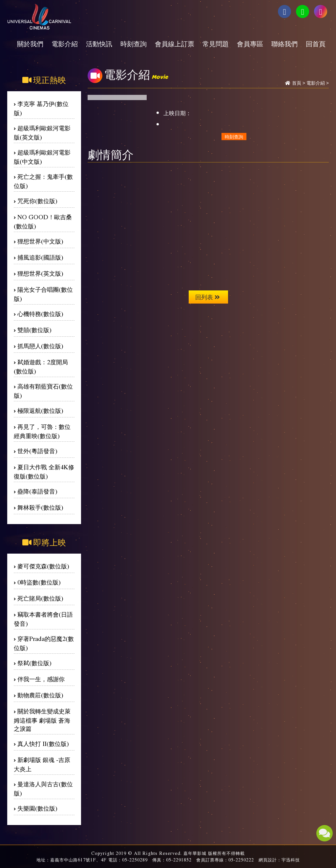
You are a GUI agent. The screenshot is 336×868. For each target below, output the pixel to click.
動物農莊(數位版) (40, 695)
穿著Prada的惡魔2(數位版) (44, 643)
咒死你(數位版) (37, 201)
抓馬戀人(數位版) (40, 346)
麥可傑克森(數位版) (43, 566)
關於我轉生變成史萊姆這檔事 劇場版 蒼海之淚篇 (42, 720)
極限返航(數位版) (40, 410)
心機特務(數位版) (40, 314)
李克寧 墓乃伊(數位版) (41, 108)
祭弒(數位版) (34, 663)
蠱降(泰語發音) (37, 491)
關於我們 (30, 44)
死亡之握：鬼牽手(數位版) (43, 181)
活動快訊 (99, 44)
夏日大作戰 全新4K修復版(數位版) (44, 471)
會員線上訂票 (175, 44)
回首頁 (316, 44)
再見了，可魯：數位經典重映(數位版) (42, 431)
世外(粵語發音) (37, 451)
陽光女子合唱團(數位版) (43, 294)
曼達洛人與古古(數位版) (43, 788)
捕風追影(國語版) (40, 257)
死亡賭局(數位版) (40, 598)
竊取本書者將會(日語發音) (43, 619)
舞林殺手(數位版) (40, 507)
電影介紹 (65, 44)
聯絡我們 (284, 44)
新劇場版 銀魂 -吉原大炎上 (42, 764)
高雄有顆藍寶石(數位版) (43, 391)
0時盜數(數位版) (39, 582)
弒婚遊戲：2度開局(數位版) (41, 366)
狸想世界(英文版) (40, 273)
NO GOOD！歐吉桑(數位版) (43, 221)
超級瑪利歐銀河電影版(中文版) (42, 157)
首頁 (297, 83)
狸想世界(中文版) (40, 241)
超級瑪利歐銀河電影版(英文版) (42, 132)
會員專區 (250, 44)
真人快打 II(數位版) (43, 743)
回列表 (208, 297)
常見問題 (216, 44)
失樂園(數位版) (37, 808)
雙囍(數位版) (34, 330)
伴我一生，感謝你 (41, 679)
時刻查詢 (134, 44)
